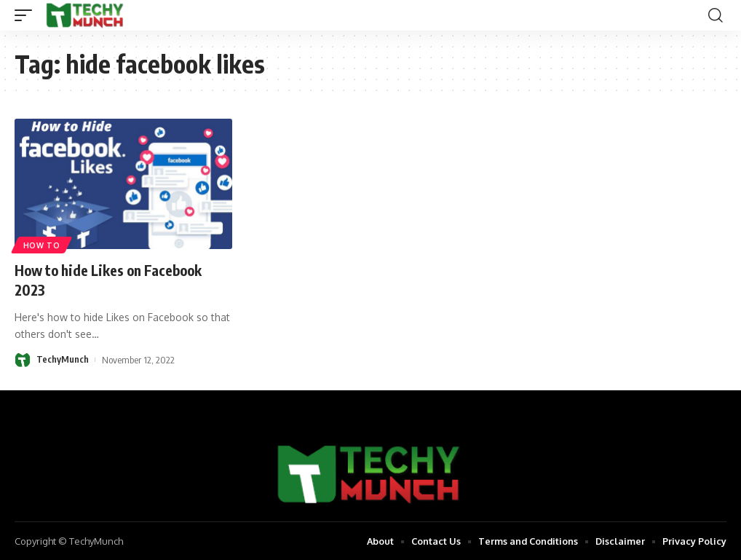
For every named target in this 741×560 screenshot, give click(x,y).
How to (42, 245)
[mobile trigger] (27, 15)
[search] (716, 15)
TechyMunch (63, 359)
